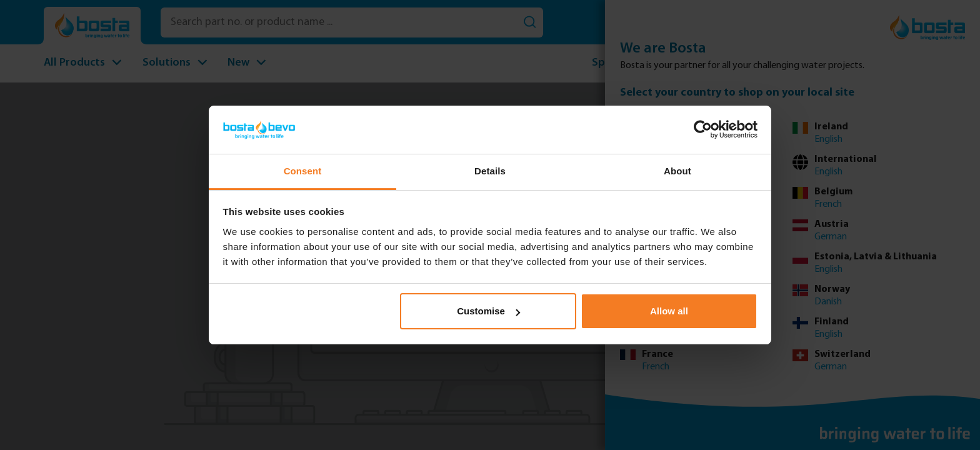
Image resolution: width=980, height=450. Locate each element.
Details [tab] (490, 171)
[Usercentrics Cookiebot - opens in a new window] (703, 129)
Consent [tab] (303, 171)
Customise (488, 311)
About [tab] (677, 171)
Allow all (669, 311)
